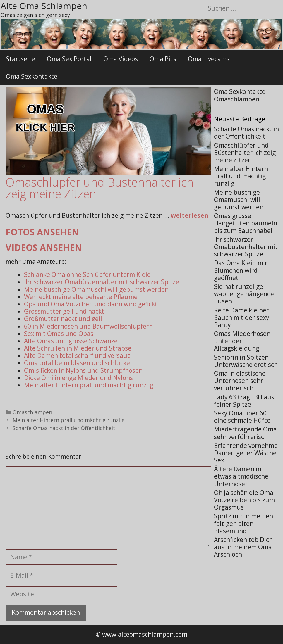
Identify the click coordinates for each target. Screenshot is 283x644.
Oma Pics (163, 59)
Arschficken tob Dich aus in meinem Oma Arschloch (243, 547)
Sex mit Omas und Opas (59, 334)
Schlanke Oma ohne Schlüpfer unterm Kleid (88, 274)
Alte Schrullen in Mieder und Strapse (78, 348)
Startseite (20, 59)
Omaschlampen (32, 412)
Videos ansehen (44, 247)
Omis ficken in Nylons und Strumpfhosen (83, 370)
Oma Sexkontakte (32, 76)
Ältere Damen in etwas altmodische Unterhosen (241, 476)
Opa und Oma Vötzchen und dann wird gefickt (91, 304)
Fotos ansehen (42, 232)
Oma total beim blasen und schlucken (79, 363)
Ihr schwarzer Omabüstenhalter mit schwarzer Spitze (102, 282)
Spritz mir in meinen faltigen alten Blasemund (243, 523)
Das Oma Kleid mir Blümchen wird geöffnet (241, 270)
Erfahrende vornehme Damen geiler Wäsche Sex (246, 453)
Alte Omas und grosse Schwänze (71, 341)
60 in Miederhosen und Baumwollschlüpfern (88, 326)
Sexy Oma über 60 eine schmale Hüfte (242, 417)
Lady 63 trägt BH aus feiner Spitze (244, 401)
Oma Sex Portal (69, 59)
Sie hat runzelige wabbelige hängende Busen (244, 294)
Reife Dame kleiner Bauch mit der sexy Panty (242, 317)
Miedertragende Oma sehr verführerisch (245, 433)
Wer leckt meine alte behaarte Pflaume (81, 297)
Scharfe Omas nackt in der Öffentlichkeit (64, 428)
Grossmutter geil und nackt (64, 311)
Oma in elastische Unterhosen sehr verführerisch (240, 381)
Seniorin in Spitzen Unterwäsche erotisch (246, 361)
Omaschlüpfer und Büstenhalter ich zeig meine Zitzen (245, 153)
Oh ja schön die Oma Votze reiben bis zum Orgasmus (244, 500)
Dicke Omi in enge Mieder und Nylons (78, 378)
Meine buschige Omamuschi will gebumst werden (96, 289)
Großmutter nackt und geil (63, 319)
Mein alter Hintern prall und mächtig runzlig (89, 385)
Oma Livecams (209, 59)
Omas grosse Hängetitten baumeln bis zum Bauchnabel (246, 223)
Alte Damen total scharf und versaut (77, 355)
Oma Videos (121, 59)
